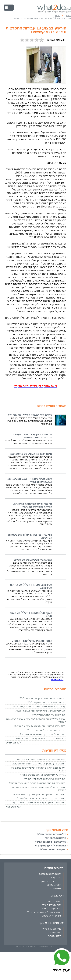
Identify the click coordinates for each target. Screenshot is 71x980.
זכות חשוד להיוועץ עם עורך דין (50, 846)
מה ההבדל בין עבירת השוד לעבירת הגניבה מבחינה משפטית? (32, 436)
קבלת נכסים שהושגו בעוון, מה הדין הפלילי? (43, 698)
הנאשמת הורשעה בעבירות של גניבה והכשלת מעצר (38, 802)
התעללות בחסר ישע (56, 838)
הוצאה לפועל (54, 885)
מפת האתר (55, 932)
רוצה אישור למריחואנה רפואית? (44, 912)
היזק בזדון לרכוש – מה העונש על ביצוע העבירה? (40, 726)
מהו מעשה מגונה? (52, 908)
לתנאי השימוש (57, 679)
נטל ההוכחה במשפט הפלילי (51, 834)
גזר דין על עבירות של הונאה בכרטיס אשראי (43, 775)
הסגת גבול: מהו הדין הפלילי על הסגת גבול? (43, 734)
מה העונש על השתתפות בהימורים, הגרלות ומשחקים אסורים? (33, 505)
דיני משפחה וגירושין (51, 881)
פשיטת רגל (56, 888)
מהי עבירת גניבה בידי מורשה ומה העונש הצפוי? (40, 711)
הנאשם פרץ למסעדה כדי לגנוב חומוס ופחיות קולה (39, 764)
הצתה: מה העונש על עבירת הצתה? (32, 641)
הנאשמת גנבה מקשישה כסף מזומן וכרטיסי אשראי (39, 794)
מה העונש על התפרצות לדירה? (49, 715)
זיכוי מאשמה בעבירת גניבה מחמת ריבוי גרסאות (41, 759)
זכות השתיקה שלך (52, 905)
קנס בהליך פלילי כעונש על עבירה (33, 560)
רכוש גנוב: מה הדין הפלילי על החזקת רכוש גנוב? (40, 738)
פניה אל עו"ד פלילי (52, 929)
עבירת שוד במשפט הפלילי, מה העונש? (30, 415)
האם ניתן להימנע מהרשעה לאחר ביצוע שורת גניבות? (37, 783)
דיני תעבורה (55, 878)
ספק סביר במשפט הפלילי (53, 849)
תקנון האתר (55, 936)
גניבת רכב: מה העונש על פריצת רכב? (31, 454)
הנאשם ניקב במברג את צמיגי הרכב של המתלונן (40, 798)
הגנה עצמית (55, 901)
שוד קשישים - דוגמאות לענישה (50, 842)
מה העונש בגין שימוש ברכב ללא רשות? (45, 779)
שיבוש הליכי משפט (52, 916)
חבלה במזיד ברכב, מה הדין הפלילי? (46, 702)
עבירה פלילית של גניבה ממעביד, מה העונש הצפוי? (39, 707)
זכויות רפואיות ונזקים (50, 874)
